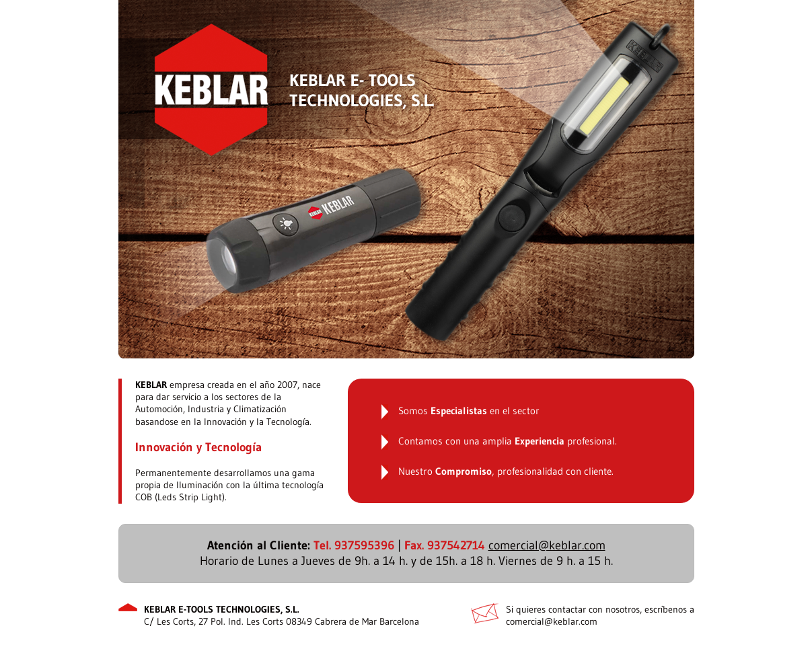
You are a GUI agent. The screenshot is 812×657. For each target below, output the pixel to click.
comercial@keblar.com (547, 545)
